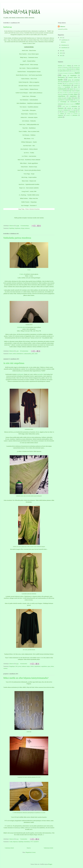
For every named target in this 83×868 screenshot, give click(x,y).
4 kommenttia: (24, 664)
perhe (65, 98)
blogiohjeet (12, 666)
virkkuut (62, 114)
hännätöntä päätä (22, 12)
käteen (75, 87)
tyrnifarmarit (20, 374)
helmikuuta (64, 45)
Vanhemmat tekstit (48, 848)
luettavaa (8, 27)
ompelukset (44, 666)
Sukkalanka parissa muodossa (17, 238)
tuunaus (66, 110)
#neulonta (60, 66)
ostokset (60, 98)
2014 (61, 51)
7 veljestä (68, 66)
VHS (79, 112)
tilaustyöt (61, 108)
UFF (79, 110)
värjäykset (60, 115)
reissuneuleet (74, 102)
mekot (32, 666)
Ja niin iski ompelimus (14, 363)
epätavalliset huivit (65, 71)
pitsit (33, 354)
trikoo (52, 666)
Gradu (11, 842)
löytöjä (65, 91)
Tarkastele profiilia (63, 29)
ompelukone (37, 666)
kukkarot (60, 87)
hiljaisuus (15, 842)
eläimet (78, 69)
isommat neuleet (73, 77)
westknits (68, 115)
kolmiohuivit (20, 354)
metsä (70, 93)
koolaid (76, 85)
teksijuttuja (74, 106)
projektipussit (61, 100)
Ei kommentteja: (25, 226)
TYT (32, 842)
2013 (61, 53)
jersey (20, 666)
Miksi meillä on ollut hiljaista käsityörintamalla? (26, 678)
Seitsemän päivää (22, 327)
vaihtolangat (72, 112)
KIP (66, 84)
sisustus (68, 104)
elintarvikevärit (70, 69)
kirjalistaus (18, 228)
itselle (14, 354)
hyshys (65, 76)
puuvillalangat (70, 100)
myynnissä (76, 93)
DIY (17, 666)
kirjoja (23, 228)
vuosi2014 (36, 842)
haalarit (61, 73)
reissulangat (63, 102)
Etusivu (29, 848)
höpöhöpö (12, 228)
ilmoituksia (27, 842)
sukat (36, 354)
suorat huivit (65, 106)
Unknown (62, 26)
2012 (61, 55)
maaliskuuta (65, 40)
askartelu (60, 67)
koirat (59, 85)
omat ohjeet (74, 94)
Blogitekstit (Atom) (30, 852)
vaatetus (5, 668)
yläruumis (75, 115)
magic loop (71, 91)
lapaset (71, 89)
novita (59, 94)
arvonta (76, 66)
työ (75, 110)
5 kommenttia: (24, 839)
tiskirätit (69, 108)
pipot (70, 98)
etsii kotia (73, 71)
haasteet (66, 73)
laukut (77, 89)
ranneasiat (78, 100)
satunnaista (61, 104)
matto (61, 93)
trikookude (60, 110)
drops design (62, 69)
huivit (11, 354)
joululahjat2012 (66, 82)
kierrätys (60, 83)
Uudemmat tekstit (9, 848)
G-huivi (21, 274)
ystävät (60, 117)
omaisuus (65, 94)
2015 (61, 38)
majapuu (78, 91)
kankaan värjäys (26, 666)
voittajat (69, 114)
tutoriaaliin (40, 374)
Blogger (50, 864)
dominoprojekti (77, 67)
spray (49, 666)
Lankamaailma (27, 354)
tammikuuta (65, 48)
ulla (61, 112)
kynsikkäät (67, 87)
